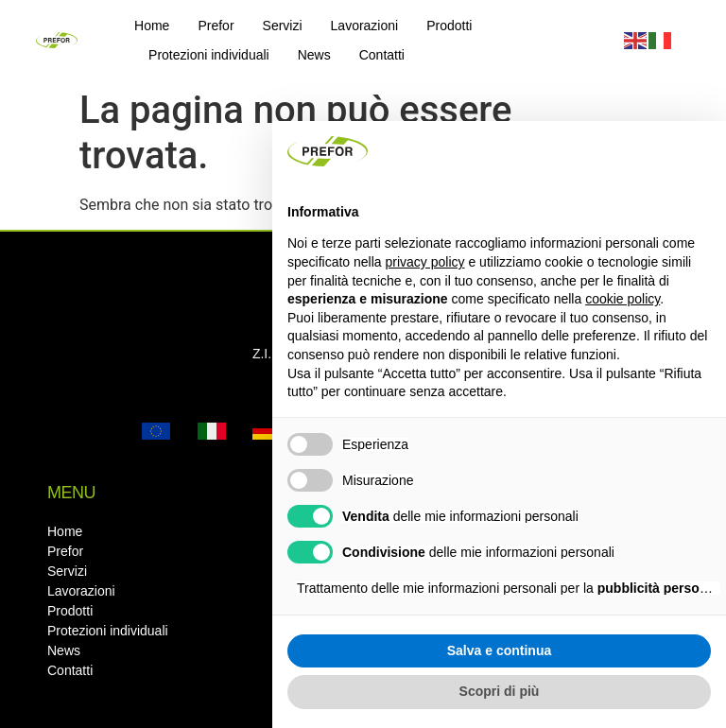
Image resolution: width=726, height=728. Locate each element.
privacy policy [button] (425, 262)
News (314, 55)
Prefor (216, 26)
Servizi (283, 26)
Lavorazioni (365, 26)
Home (152, 26)
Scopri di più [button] (500, 691)
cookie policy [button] (622, 299)
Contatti (382, 55)
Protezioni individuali (209, 55)
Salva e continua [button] (499, 650)
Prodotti (449, 26)
